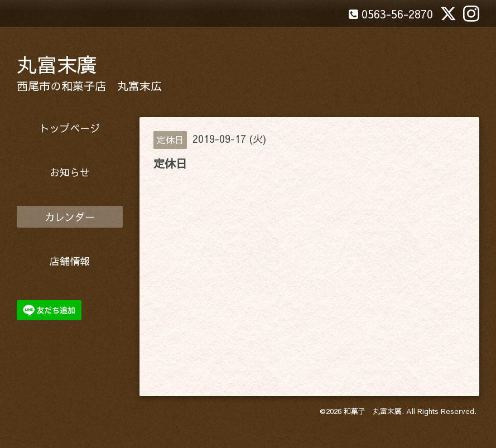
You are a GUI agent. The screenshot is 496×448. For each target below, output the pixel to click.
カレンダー (70, 217)
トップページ (70, 128)
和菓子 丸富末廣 (373, 411)
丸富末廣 (57, 64)
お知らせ (70, 172)
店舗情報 (70, 261)
